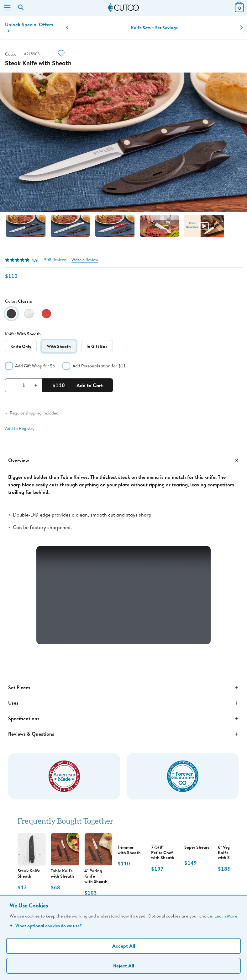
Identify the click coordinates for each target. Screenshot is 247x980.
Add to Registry (20, 428)
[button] (67, 28)
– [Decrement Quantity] (12, 385)
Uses (124, 703)
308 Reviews (55, 260)
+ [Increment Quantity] (36, 385)
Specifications (124, 718)
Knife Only (21, 346)
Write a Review (85, 260)
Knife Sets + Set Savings (154, 28)
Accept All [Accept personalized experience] (124, 946)
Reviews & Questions (124, 734)
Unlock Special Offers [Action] (29, 27)
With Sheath (59, 346)
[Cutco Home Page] (124, 8)
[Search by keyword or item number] (21, 8)
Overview (124, 460)
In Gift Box (97, 346)
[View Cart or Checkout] (239, 10)
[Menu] (7, 8)
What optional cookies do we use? (46, 926)
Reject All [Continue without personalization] (124, 966)
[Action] (61, 54)
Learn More (226, 916)
